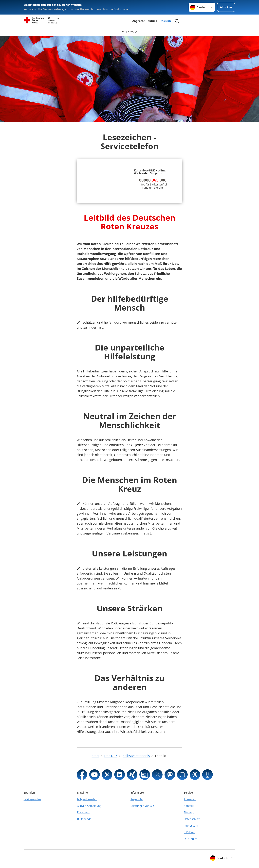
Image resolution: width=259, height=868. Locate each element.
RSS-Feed (190, 832)
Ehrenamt (83, 812)
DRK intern (191, 839)
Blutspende (84, 819)
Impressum (191, 826)
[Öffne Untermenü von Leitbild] (129, 32)
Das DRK (165, 21)
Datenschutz (192, 819)
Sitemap (189, 812)
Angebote (139, 21)
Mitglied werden (87, 799)
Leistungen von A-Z (142, 806)
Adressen (190, 799)
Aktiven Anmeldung (89, 806)
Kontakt (189, 806)
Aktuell (152, 21)
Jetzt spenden (32, 799)
